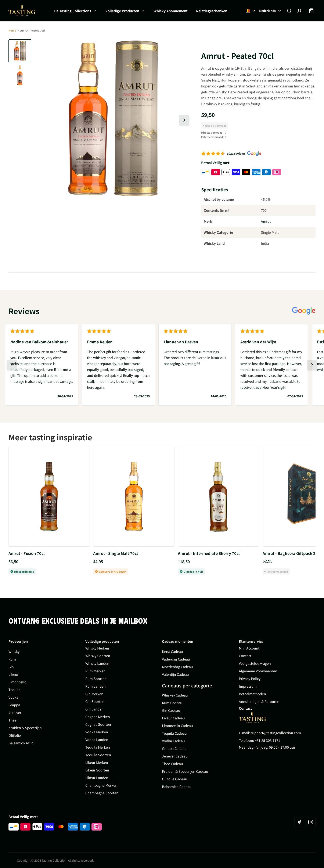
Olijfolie (15, 735)
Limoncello (17, 682)
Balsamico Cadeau (177, 786)
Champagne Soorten (102, 793)
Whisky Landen (97, 663)
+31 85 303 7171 (267, 740)
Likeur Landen (97, 778)
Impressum (248, 686)
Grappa (14, 705)
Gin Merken (94, 694)
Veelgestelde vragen (255, 663)
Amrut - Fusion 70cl (27, 553)
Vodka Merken (97, 732)
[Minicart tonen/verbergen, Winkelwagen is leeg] (311, 11)
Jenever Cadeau (175, 756)
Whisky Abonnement (171, 11)
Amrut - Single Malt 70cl (116, 553)
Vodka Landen (97, 739)
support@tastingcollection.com (276, 733)
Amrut (266, 221)
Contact (245, 656)
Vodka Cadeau (173, 741)
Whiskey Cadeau (175, 695)
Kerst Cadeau (172, 651)
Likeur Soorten (97, 770)
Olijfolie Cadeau (175, 779)
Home (12, 30)
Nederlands (270, 11)
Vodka (13, 697)
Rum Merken (95, 671)
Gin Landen (94, 709)
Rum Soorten (96, 679)
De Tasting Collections (73, 11)
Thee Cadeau (172, 764)
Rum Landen (96, 686)
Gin (11, 667)
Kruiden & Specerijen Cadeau (185, 771)
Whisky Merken (97, 648)
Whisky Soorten (98, 656)
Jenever (15, 712)
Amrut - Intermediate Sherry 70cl (209, 553)
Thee (12, 720)
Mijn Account (249, 648)
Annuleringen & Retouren (259, 701)
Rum (12, 659)
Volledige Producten (122, 11)
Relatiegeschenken (212, 11)
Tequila (14, 690)
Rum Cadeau (172, 703)
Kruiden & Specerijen (25, 728)
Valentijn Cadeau (175, 674)
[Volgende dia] (184, 120)
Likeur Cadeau (173, 718)
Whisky (14, 651)
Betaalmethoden (252, 694)
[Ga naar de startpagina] (22, 11)
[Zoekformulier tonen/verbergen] (289, 11)
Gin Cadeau (171, 710)
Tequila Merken (98, 747)
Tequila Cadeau (174, 733)
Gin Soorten (95, 701)
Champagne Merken (101, 785)
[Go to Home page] (252, 718)
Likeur (13, 674)
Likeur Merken (97, 762)
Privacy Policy (250, 679)
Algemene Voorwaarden (258, 671)
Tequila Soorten (98, 755)
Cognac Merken (98, 717)
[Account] (299, 11)
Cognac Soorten (98, 724)
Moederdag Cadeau (177, 667)
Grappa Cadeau (174, 748)
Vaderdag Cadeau (176, 659)
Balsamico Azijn (21, 743)
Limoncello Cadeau (177, 726)
